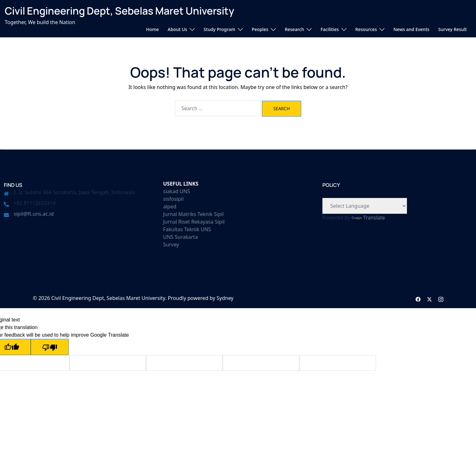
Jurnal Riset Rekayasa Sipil (194, 222)
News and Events (411, 29)
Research (294, 29)
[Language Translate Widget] (365, 206)
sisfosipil (173, 199)
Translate (368, 218)
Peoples (260, 29)
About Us (178, 29)
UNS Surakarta (181, 237)
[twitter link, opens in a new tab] (429, 298)
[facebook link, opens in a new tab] (418, 298)
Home (152, 29)
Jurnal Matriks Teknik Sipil (193, 214)
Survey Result (453, 29)
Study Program (219, 29)
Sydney (225, 298)
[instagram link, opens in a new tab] (441, 298)
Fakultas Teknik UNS (187, 229)
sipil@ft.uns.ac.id (34, 214)
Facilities (330, 29)
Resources (366, 29)
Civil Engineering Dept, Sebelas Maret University (120, 11)
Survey (171, 245)
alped (170, 206)
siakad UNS (177, 191)
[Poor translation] (50, 347)
